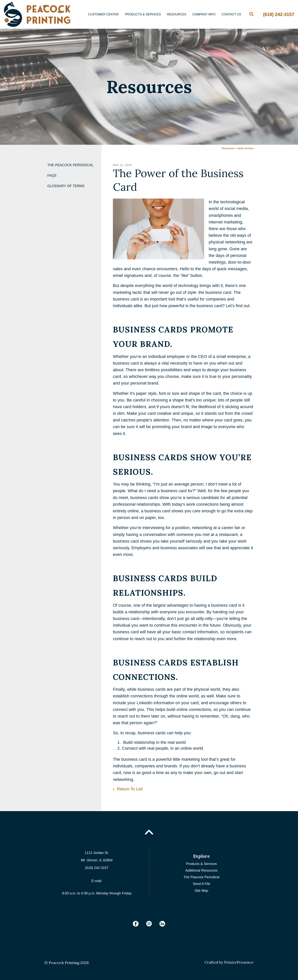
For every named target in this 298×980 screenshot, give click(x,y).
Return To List (129, 789)
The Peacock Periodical (70, 165)
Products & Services (143, 14)
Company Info (204, 14)
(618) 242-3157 (279, 14)
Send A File (201, 884)
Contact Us (231, 14)
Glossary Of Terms (66, 186)
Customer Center (103, 14)
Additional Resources (201, 870)
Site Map (201, 891)
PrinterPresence (239, 962)
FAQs (52, 176)
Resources (177, 14)
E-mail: (97, 881)
